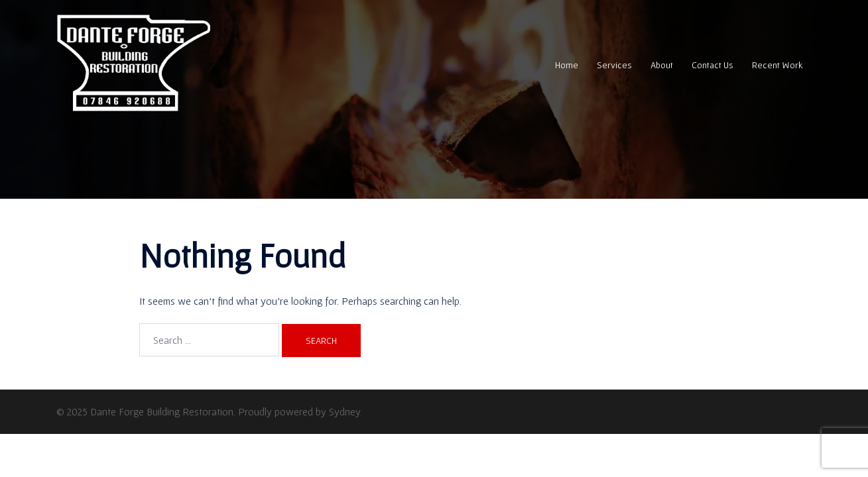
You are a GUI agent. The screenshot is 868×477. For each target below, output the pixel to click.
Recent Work (777, 65)
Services (614, 65)
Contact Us (713, 65)
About (662, 65)
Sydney (345, 411)
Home (567, 65)
